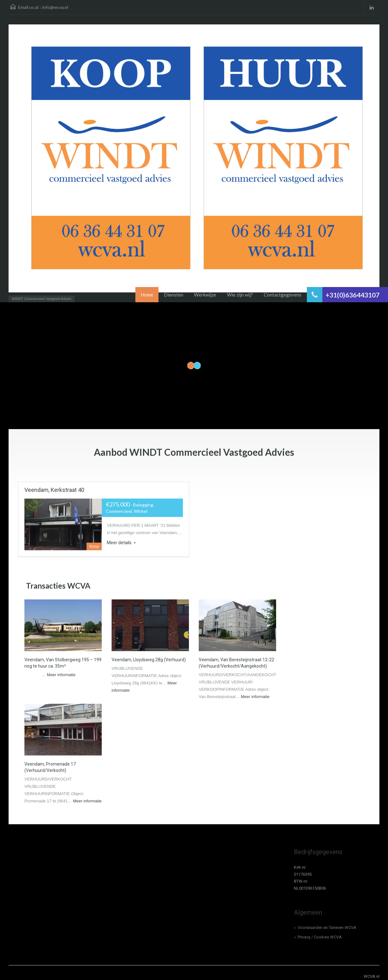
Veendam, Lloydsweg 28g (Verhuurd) (149, 660)
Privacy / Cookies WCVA (320, 937)
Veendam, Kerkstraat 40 (54, 490)
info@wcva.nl (55, 7)
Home (147, 295)
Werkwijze (205, 295)
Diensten (174, 295)
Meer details (121, 543)
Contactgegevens (283, 295)
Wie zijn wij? (240, 295)
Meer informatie (61, 675)
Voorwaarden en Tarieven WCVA (327, 928)
